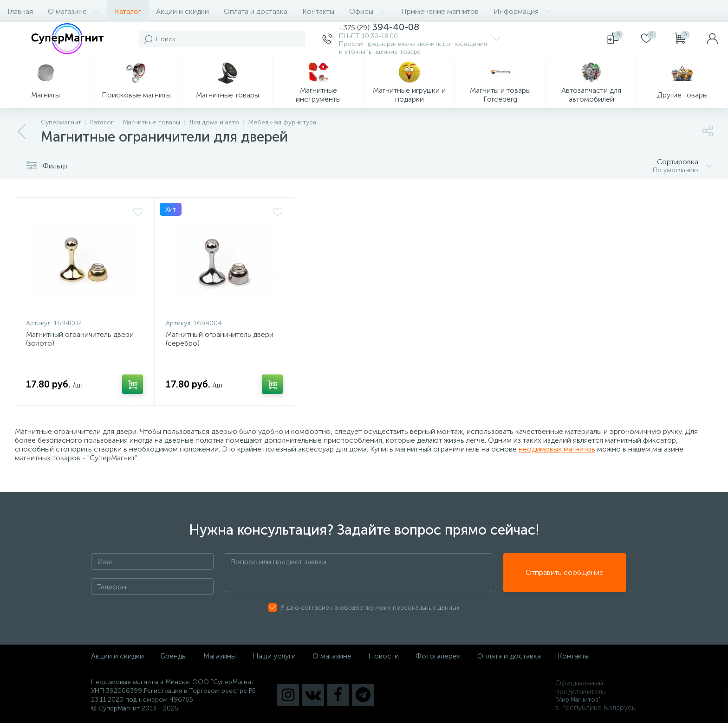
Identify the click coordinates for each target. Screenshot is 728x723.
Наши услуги (274, 656)
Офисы (368, 11)
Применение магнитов (440, 11)
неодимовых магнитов (557, 449)
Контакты (318, 11)
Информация (523, 11)
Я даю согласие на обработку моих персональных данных (370, 608)
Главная (20, 11)
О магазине (74, 11)
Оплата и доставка (256, 11)
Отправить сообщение (565, 573)
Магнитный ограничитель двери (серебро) (220, 339)
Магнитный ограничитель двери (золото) (80, 339)
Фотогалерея (438, 656)
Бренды (174, 656)
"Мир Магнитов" (578, 700)
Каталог (128, 11)
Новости (383, 656)
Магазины (220, 656)
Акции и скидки (182, 11)
